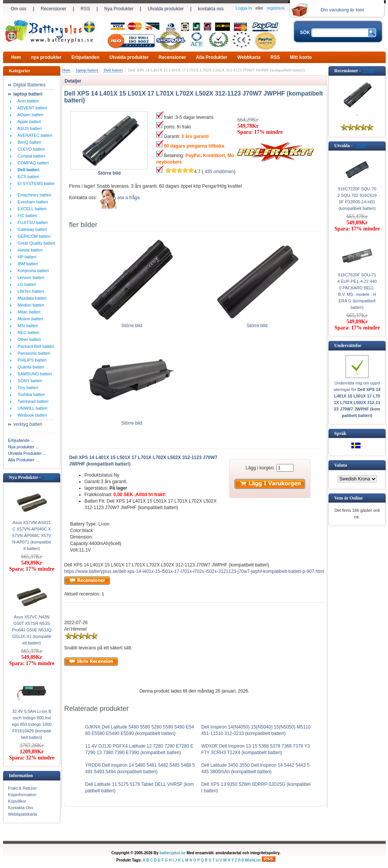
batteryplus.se (173, 853)
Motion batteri (29, 319)
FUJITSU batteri (32, 222)
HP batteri (26, 257)
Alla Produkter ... (23, 460)
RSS (85, 9)
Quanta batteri (30, 367)
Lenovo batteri (30, 277)
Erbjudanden (85, 57)
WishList (253, 860)
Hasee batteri (29, 250)
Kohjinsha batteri (32, 271)
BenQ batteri (28, 142)
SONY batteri (29, 381)
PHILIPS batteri (31, 360)
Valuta (341, 465)
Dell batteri (113, 70)
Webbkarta (249, 57)
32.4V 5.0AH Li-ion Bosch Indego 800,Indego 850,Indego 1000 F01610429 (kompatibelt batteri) (32, 724)
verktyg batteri (28, 424)
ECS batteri (27, 177)
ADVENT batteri (31, 108)
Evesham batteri (32, 202)
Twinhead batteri (32, 401)
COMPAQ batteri (32, 163)
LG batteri (26, 284)
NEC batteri (27, 333)
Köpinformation (22, 795)
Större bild (132, 323)
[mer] (48, 477)
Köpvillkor (17, 801)
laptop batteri (87, 70)
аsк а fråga (129, 198)
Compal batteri (30, 156)
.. (357, 114)
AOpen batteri (29, 115)
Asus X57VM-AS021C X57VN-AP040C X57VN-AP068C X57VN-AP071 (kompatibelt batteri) (32, 535)
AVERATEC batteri (34, 135)
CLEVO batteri (30, 149)
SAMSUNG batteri (33, 374)
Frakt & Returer (22, 788)
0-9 (241, 860)
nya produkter (46, 57)
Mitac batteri (28, 312)
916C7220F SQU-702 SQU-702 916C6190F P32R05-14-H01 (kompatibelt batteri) (357, 199)
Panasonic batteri (33, 353)
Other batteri (28, 339)
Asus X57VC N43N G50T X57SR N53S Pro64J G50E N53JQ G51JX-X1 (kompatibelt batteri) (32, 630)
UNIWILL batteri (31, 408)
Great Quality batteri (35, 243)
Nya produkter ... (23, 447)
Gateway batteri (31, 229)
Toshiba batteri (30, 394)
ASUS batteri (28, 128)
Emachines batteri (33, 195)
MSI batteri (27, 326)
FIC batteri (26, 216)
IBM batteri (27, 264)
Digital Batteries (29, 85)
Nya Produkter (119, 9)
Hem (16, 57)
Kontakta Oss (21, 808)
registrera (276, 8)
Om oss (19, 9)
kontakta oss (211, 9)
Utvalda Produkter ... (27, 453)
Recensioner (53, 9)
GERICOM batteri (33, 236)
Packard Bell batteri (35, 346)
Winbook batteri (31, 415)
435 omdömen (219, 172)
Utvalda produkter (166, 9)
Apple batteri (28, 122)
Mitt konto (301, 57)
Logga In (244, 8)
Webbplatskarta (23, 814)
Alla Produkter (212, 57)
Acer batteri (27, 101)
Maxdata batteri (31, 298)
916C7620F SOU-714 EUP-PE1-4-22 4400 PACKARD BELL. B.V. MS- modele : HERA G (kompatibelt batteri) (357, 291)
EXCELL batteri (31, 209)
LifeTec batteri (30, 291)
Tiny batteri (27, 388)
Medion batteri (30, 305)
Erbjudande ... (21, 440)
